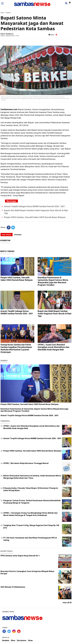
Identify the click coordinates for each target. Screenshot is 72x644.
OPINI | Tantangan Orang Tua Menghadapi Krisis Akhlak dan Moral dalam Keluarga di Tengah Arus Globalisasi (30, 514)
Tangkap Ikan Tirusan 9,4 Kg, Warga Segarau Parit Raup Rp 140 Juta (31, 526)
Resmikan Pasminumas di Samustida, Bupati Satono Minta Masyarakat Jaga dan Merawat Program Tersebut (53, 281)
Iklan (30, 640)
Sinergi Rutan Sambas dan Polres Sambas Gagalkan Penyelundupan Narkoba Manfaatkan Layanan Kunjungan (16, 348)
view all (67, 602)
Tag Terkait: (7, 235)
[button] (70, 2)
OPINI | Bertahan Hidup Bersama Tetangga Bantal (26, 463)
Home (2, 13)
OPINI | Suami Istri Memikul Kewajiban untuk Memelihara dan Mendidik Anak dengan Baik (53, 347)
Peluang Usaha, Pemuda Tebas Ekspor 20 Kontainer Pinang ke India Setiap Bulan (31, 489)
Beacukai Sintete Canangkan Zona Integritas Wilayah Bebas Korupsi (27, 572)
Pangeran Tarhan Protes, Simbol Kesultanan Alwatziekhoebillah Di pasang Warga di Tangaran (32, 502)
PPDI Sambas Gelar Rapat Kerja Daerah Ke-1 (20, 556)
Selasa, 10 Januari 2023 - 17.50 (9, 36)
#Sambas (18, 235)
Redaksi (6, 640)
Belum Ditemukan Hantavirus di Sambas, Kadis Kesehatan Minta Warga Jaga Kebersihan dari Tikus (32, 477)
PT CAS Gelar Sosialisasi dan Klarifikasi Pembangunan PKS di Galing (30, 539)
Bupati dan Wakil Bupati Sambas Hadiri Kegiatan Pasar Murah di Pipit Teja (55, 314)
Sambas (8, 13)
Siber (13, 640)
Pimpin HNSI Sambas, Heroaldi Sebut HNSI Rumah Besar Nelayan (35, 217)
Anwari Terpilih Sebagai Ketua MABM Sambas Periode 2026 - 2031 (34, 206)
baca (51, 35)
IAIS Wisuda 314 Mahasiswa (13, 587)
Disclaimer (22, 640)
